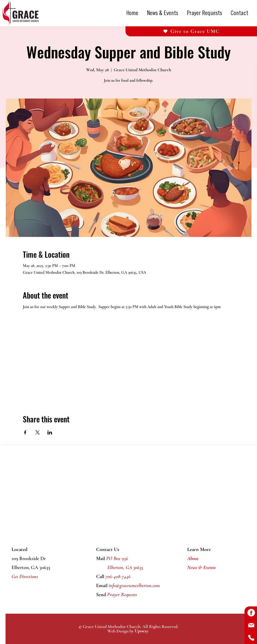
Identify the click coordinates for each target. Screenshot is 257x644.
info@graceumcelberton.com (134, 586)
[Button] (251, 613)
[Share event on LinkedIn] (50, 432)
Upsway (142, 631)
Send (101, 595)
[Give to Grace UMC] (191, 31)
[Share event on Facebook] (25, 432)
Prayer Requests (121, 595)
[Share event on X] (38, 432)
